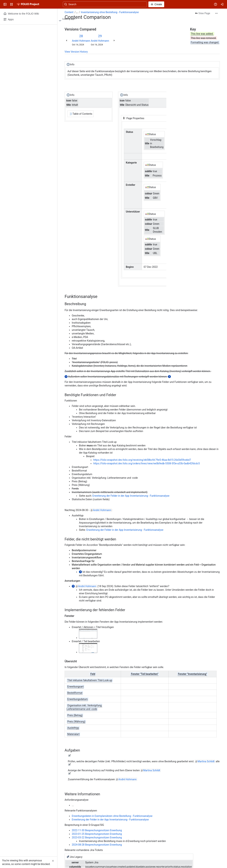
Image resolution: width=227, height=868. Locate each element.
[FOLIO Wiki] (28, 4)
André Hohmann (81, 41)
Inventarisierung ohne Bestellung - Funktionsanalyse (110, 12)
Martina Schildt (206, 761)
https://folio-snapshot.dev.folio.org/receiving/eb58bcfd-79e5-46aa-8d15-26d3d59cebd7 (142, 460)
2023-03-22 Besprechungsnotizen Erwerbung (97, 837)
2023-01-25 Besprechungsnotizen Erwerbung (97, 834)
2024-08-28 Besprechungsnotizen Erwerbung (97, 845)
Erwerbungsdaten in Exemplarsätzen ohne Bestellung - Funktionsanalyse (112, 816)
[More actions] (216, 13)
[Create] (156, 4)
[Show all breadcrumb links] (77, 12)
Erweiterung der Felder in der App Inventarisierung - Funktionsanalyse (131, 496)
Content (69, 12)
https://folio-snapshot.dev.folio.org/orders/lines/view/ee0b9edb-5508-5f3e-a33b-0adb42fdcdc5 (147, 463)
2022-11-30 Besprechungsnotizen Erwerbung (97, 830)
